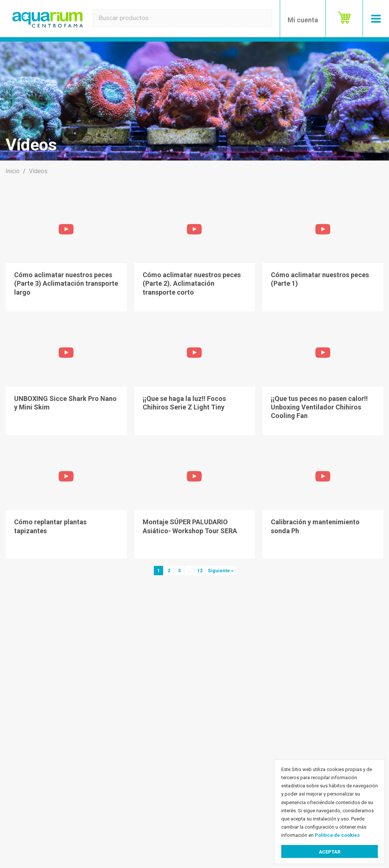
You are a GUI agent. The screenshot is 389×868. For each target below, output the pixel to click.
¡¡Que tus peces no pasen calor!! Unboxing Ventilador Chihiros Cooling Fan (319, 407)
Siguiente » (221, 571)
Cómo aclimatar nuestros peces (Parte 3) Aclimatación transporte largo (66, 284)
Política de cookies (337, 835)
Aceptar (330, 852)
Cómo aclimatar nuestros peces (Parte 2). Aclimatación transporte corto (192, 284)
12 (200, 571)
